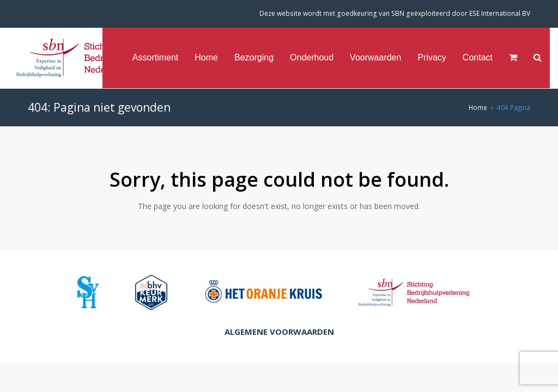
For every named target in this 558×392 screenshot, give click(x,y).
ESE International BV (500, 13)
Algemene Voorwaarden (279, 332)
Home (478, 107)
